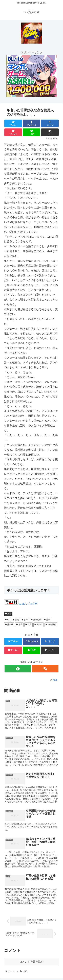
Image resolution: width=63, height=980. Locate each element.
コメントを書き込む (32, 962)
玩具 (28, 625)
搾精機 (9, 625)
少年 (25, 620)
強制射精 (36, 620)
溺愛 (19, 625)
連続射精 (51, 625)
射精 (16, 620)
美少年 (39, 625)
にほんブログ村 (21, 604)
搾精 (8, 614)
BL (7, 620)
